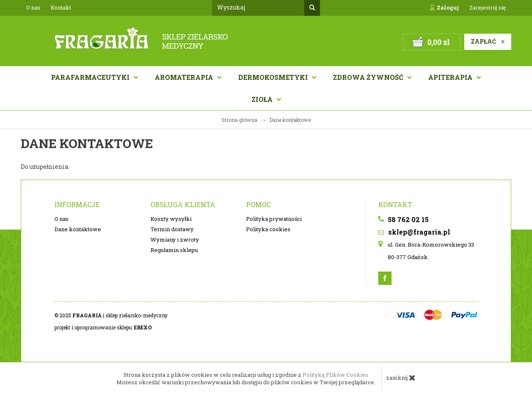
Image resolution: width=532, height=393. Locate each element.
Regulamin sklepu (174, 250)
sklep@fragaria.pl (414, 232)
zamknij (401, 378)
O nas (33, 7)
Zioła (263, 99)
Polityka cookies (268, 229)
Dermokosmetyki (274, 77)
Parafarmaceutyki (91, 77)
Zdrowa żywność (369, 77)
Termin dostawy (172, 229)
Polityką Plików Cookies (335, 375)
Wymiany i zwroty (175, 240)
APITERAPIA (451, 77)
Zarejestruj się (488, 7)
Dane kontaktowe (78, 229)
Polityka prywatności (274, 219)
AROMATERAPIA (185, 77)
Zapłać (488, 41)
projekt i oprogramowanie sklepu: (103, 327)
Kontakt (61, 7)
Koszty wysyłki (171, 219)
